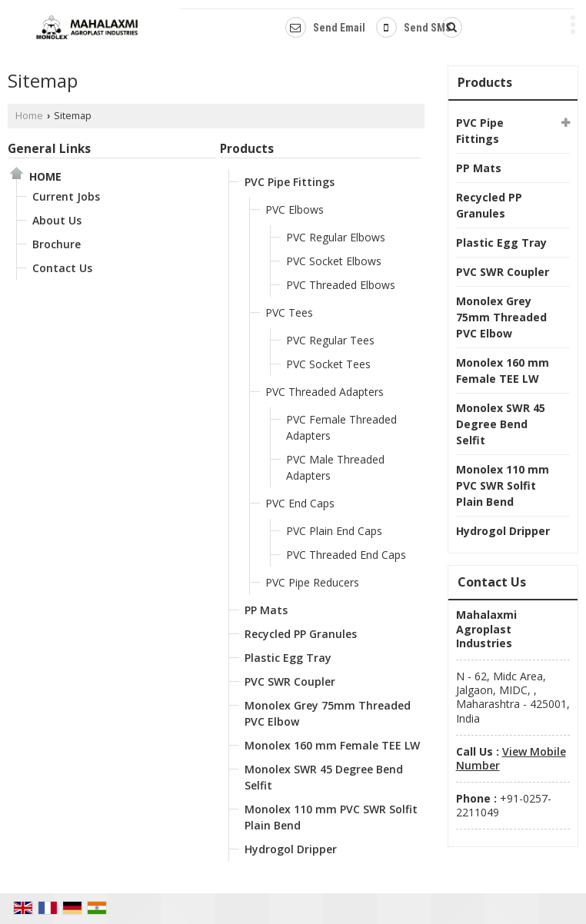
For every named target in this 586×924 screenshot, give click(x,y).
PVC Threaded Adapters (325, 392)
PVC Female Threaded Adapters (341, 427)
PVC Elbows (295, 209)
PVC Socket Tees (328, 364)
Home (29, 116)
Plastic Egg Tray (288, 658)
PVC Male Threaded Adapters (335, 467)
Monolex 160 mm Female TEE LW (332, 745)
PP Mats (266, 610)
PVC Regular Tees (330, 340)
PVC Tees (289, 312)
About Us (57, 220)
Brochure (57, 244)
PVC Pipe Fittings (290, 182)
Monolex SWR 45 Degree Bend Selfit (324, 777)
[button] (511, 758)
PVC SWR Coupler (290, 681)
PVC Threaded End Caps (346, 555)
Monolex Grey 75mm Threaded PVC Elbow (328, 713)
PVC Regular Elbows (336, 237)
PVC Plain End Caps (334, 531)
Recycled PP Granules (301, 634)
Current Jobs (66, 196)
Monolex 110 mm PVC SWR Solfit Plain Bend (331, 817)
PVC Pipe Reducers (312, 582)
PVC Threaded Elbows (341, 285)
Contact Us (62, 268)
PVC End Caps (300, 503)
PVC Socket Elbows (334, 261)
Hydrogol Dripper (291, 849)
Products (247, 149)
